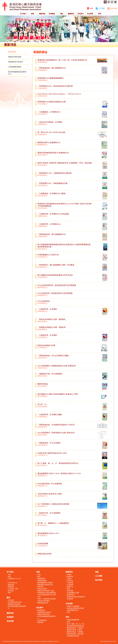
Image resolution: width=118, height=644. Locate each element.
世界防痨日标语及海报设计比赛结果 (76, 598)
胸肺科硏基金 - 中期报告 (75, 632)
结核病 (69, 575)
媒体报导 (40, 622)
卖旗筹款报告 (42, 581)
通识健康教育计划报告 (45, 583)
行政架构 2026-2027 (15, 579)
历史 (9, 575)
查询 (9, 593)
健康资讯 (71, 14)
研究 (100, 14)
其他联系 (11, 587)
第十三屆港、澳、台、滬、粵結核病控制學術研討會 (76, 625)
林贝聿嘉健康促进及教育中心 (17, 607)
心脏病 (69, 579)
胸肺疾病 (70, 577)
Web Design (104, 641)
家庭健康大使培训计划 (45, 585)
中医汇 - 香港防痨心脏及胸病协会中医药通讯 (46, 600)
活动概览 (52, 14)
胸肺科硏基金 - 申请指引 (75, 628)
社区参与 (80, 14)
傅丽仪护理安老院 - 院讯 (46, 591)
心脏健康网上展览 (73, 593)
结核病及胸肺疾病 (73, 620)
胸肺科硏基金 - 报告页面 (75, 634)
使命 (9, 577)
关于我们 (23, 14)
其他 (68, 589)
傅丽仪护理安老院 (15, 57)
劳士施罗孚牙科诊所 (15, 602)
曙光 (39, 577)
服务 (33, 14)
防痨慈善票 (41, 579)
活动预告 (10, 617)
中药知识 (70, 581)
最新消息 (42, 14)
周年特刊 (40, 587)
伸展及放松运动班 (44, 554)
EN (112, 2)
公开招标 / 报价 (13, 589)
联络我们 (11, 591)
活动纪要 (10, 621)
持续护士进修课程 (73, 606)
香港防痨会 (12, 52)
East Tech (113, 641)
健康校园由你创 (43, 603)
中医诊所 (11, 600)
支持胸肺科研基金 (73, 636)
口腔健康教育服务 (15, 67)
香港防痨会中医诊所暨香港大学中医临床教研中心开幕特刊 (47, 595)
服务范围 (11, 585)
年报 (39, 575)
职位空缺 (112, 8)
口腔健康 (70, 585)
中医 (68, 612)
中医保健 (70, 583)
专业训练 (90, 14)
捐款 (90, 8)
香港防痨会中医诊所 (16, 62)
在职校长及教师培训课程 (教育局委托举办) (75, 609)
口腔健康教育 (42, 620)
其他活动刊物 (42, 589)
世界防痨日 (71, 595)
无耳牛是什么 (13, 583)
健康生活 (70, 587)
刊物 (61, 14)
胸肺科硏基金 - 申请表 (74, 630)
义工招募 (100, 8)
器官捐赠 (70, 591)
